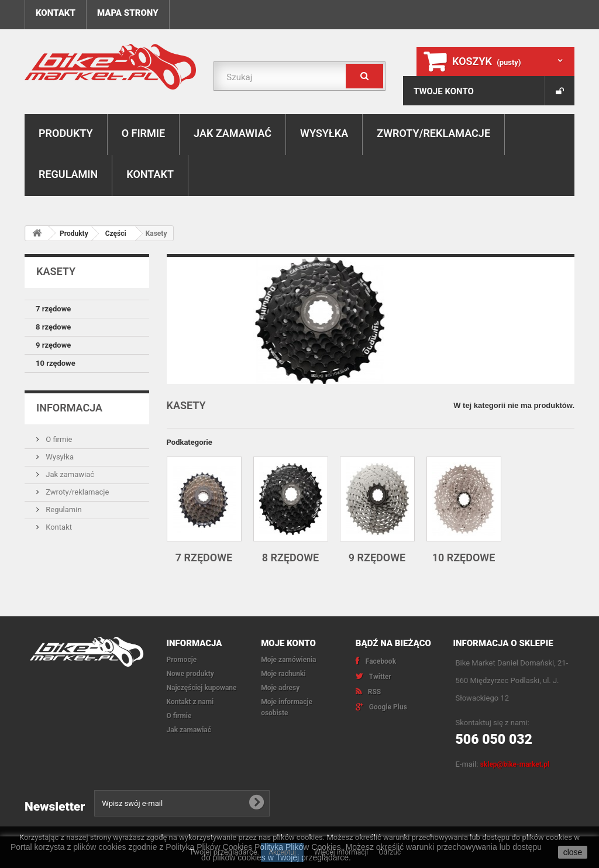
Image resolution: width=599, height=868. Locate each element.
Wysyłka (324, 133)
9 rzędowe (53, 345)
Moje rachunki (283, 674)
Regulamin (68, 174)
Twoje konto (444, 91)
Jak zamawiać (233, 133)
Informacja (69, 408)
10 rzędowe (56, 363)
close (573, 852)
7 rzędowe (53, 309)
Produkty (66, 133)
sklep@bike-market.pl (515, 764)
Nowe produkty (190, 674)
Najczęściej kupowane (202, 688)
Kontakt (56, 13)
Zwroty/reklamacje (433, 133)
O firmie (143, 133)
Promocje (182, 660)
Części (116, 234)
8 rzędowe (53, 327)
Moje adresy (280, 688)
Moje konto (288, 643)
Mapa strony (128, 13)
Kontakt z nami (190, 702)
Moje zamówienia (288, 660)
